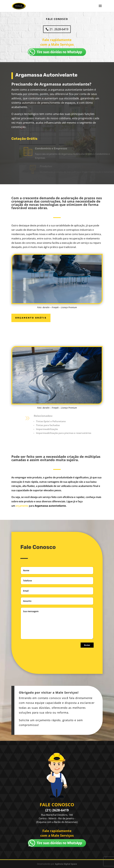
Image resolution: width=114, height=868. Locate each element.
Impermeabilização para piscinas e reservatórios (69, 433)
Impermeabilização (52, 429)
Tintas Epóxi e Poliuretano (56, 421)
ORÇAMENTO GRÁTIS (31, 318)
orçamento (22, 506)
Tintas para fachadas (53, 425)
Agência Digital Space (66, 864)
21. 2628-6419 (59, 29)
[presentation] (43, 656)
